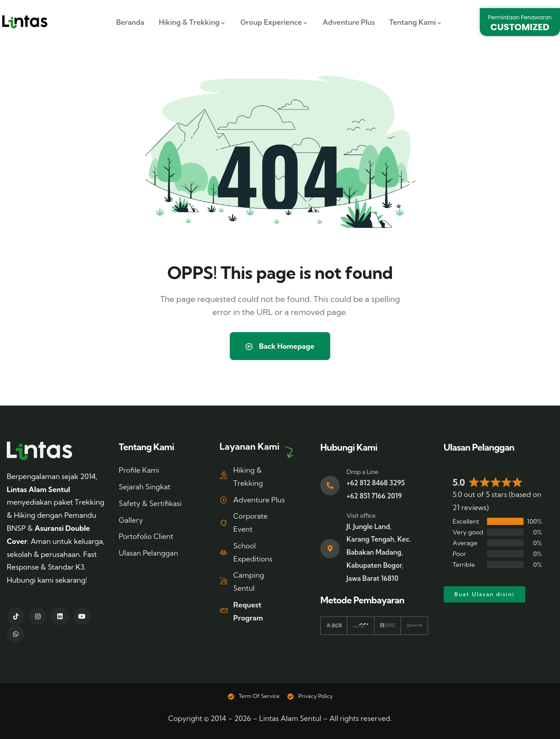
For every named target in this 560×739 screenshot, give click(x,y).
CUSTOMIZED (520, 27)
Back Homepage (280, 346)
